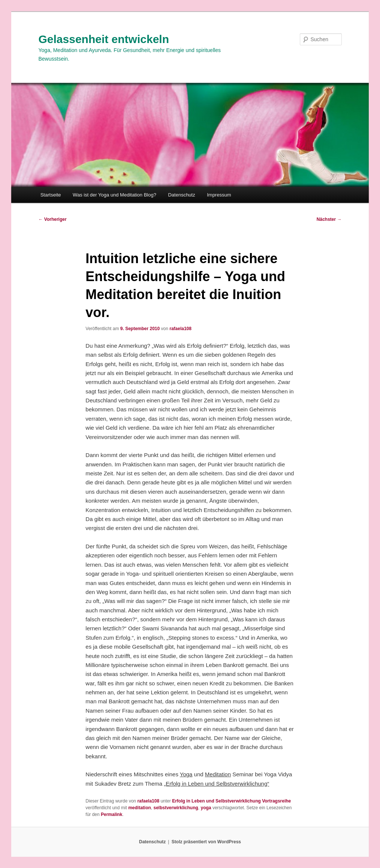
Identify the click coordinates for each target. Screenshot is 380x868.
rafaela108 (180, 329)
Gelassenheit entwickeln (104, 39)
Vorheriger (53, 219)
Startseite (51, 195)
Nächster (329, 219)
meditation (140, 808)
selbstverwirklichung (176, 808)
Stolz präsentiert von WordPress (206, 842)
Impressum (219, 195)
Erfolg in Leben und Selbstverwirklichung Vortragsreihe (231, 801)
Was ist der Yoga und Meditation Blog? (114, 195)
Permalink (111, 814)
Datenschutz (181, 195)
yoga (206, 808)
